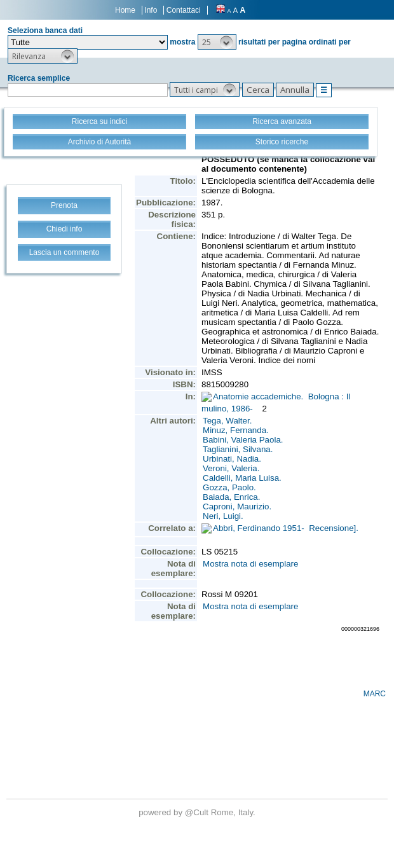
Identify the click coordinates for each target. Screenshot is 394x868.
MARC (375, 694)
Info (151, 10)
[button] (217, 42)
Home (125, 10)
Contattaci (184, 10)
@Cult (198, 812)
